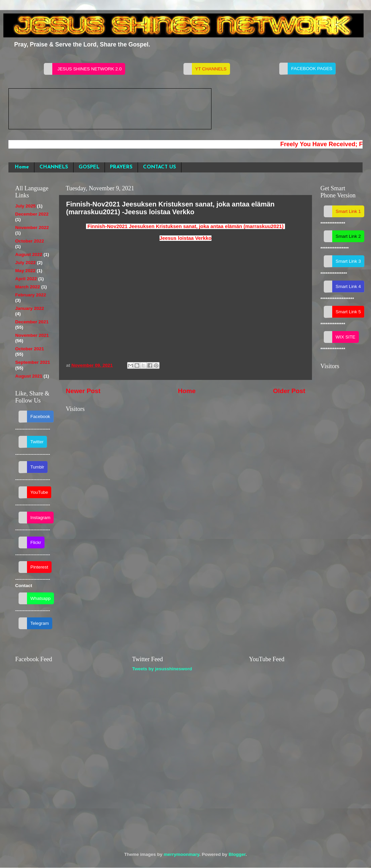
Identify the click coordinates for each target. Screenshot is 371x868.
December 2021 (32, 322)
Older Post (289, 391)
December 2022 (32, 214)
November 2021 (32, 335)
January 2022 (30, 308)
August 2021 (29, 376)
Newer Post (83, 391)
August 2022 (29, 254)
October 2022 (30, 241)
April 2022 (26, 279)
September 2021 (33, 362)
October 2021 (30, 349)
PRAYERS (121, 167)
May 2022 (25, 271)
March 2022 (28, 287)
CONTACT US (160, 167)
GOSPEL (89, 167)
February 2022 (31, 295)
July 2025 (25, 206)
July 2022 (25, 263)
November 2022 (32, 228)
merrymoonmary (181, 854)
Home (22, 167)
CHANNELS (54, 167)
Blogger (237, 854)
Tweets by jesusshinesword (162, 669)
